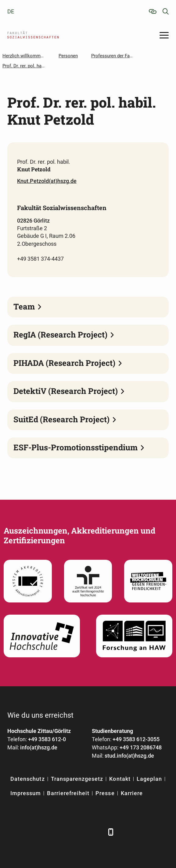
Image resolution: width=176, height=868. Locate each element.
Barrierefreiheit (68, 793)
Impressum (26, 793)
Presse (105, 793)
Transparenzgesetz (77, 779)
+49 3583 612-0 (47, 739)
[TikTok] (97, 832)
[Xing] (46, 832)
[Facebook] (13, 832)
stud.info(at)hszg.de (129, 756)
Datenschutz (28, 779)
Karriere (132, 793)
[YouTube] (63, 832)
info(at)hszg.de (39, 747)
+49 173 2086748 (141, 747)
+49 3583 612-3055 (136, 739)
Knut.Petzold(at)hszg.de (47, 181)
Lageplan (149, 779)
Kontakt (120, 779)
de (11, 11)
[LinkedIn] (29, 832)
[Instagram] (80, 832)
